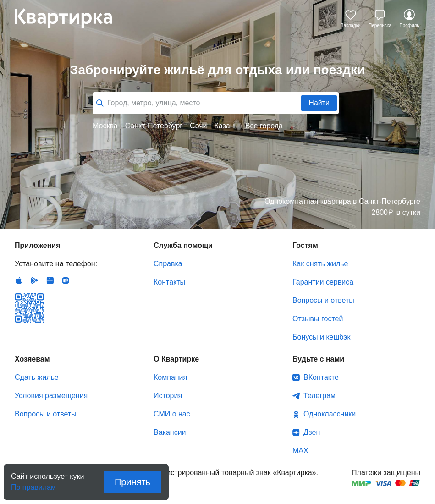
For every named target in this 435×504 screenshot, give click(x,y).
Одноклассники (330, 414)
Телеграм (319, 396)
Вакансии (170, 432)
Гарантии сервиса (323, 282)
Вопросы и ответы (323, 300)
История (168, 396)
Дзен (312, 432)
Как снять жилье (320, 264)
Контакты (169, 282)
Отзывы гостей (318, 319)
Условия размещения (51, 396)
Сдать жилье (37, 377)
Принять (132, 482)
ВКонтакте (321, 377)
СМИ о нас (172, 414)
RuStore (66, 280)
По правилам (33, 485)
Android (34, 280)
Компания (170, 377)
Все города (264, 126)
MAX (300, 451)
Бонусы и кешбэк (321, 337)
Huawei (50, 280)
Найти (319, 103)
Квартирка (70, 18)
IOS (19, 280)
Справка (168, 264)
